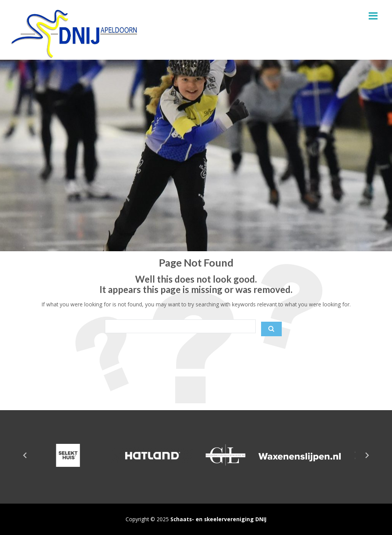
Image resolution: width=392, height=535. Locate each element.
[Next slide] (367, 455)
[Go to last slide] (25, 455)
